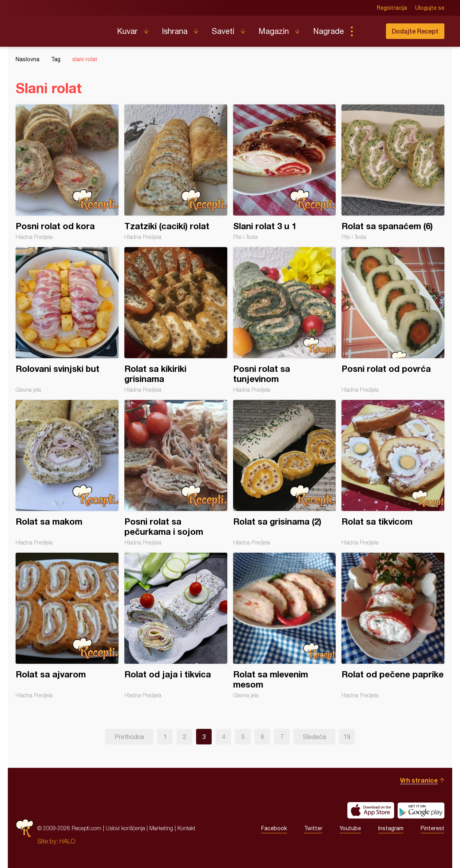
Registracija (392, 8)
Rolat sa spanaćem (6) (393, 172)
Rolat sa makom (67, 473)
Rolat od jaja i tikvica (176, 626)
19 (347, 737)
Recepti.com (60, 28)
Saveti (223, 31)
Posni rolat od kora (67, 172)
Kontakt (186, 828)
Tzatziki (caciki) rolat (176, 172)
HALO (67, 841)
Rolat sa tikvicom (393, 473)
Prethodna (129, 737)
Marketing (161, 828)
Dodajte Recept (415, 31)
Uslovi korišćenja (125, 828)
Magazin (274, 31)
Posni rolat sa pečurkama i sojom (176, 473)
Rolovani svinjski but (67, 320)
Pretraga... (367, 31)
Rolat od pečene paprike (393, 626)
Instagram (391, 828)
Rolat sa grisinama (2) (285, 473)
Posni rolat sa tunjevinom (285, 320)
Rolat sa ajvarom (67, 626)
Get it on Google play (421, 810)
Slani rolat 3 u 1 (285, 172)
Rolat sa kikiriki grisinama (176, 320)
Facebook (274, 828)
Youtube (350, 828)
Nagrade (328, 31)
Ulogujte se (430, 8)
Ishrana (175, 31)
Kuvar (127, 31)
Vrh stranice (419, 780)
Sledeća (314, 737)
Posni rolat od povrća (393, 320)
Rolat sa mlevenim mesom (285, 626)
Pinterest (433, 828)
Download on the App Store (371, 810)
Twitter (313, 828)
